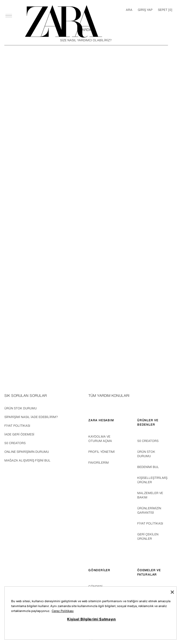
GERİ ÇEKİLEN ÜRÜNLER (148, 536)
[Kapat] (172, 592)
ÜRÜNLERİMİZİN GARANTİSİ (149, 510)
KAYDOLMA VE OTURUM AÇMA (100, 439)
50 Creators (148, 441)
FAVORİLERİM (99, 463)
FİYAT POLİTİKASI (150, 523)
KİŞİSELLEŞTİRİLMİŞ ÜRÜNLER (152, 480)
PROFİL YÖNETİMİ (102, 452)
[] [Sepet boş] (165, 10)
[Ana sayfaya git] (64, 21)
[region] (90, 613)
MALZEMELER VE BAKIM (150, 495)
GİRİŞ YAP (145, 10)
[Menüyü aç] (9, 7)
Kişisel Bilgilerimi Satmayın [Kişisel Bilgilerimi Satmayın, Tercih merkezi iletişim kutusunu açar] (91, 619)
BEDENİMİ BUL (148, 467)
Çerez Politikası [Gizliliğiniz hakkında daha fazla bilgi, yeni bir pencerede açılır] (63, 611)
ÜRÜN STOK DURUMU (146, 454)
